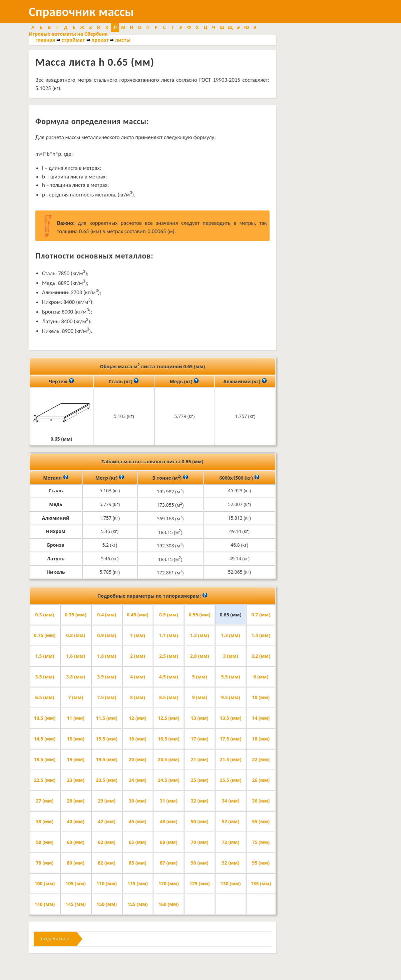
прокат (100, 40)
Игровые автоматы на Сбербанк (68, 34)
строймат (73, 40)
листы (123, 40)
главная (45, 40)
